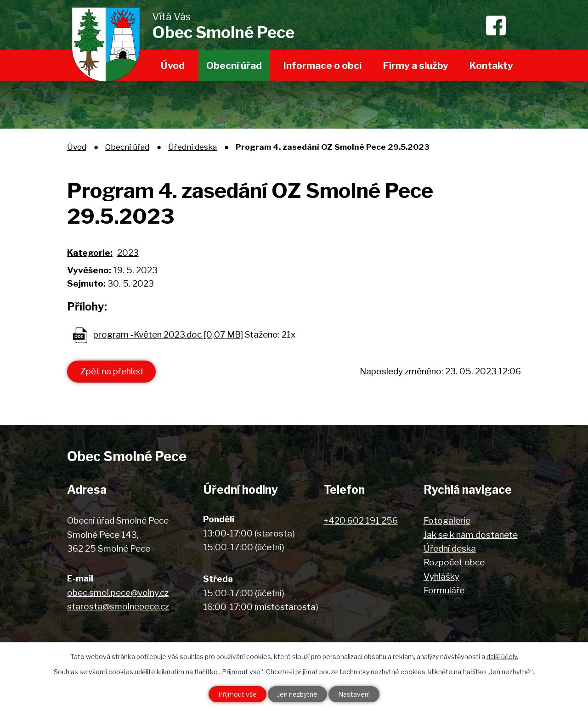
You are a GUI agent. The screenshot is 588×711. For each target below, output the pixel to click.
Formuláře (444, 590)
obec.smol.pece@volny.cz (118, 593)
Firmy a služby (416, 65)
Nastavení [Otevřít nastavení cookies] (354, 694)
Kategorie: (90, 253)
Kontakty (491, 65)
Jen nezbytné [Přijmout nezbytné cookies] (297, 694)
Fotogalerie (447, 521)
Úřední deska (192, 147)
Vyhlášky (441, 577)
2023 (128, 253)
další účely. (502, 657)
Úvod (173, 65)
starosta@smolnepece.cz (118, 607)
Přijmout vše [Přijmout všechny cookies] (237, 694)
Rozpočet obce (454, 562)
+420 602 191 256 (361, 521)
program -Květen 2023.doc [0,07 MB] (168, 335)
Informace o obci (322, 65)
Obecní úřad (234, 65)
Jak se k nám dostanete (471, 535)
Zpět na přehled (112, 371)
